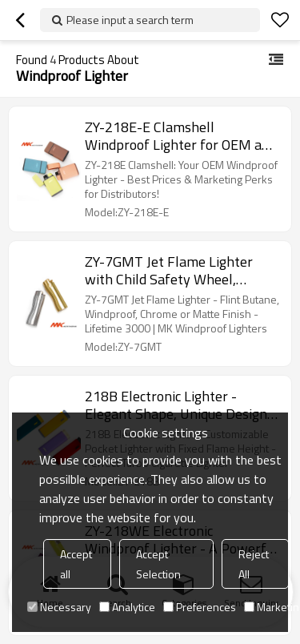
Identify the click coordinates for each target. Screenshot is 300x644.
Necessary (59, 607)
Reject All (254, 564)
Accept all (76, 564)
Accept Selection (158, 564)
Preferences (200, 607)
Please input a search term (130, 20)
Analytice (127, 607)
